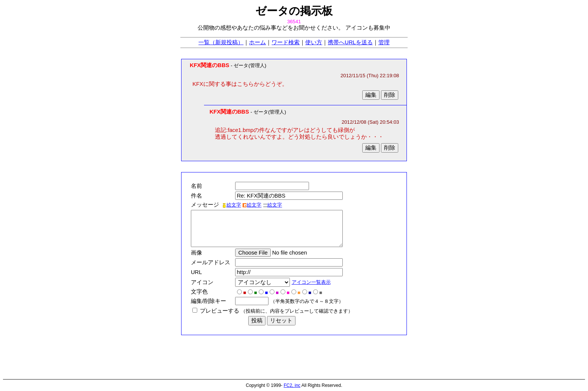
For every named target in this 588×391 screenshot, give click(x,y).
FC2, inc (292, 385)
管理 (384, 42)
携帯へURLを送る (350, 42)
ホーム (257, 42)
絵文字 (232, 205)
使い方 (314, 42)
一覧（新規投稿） (221, 42)
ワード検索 (286, 42)
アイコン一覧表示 (313, 282)
